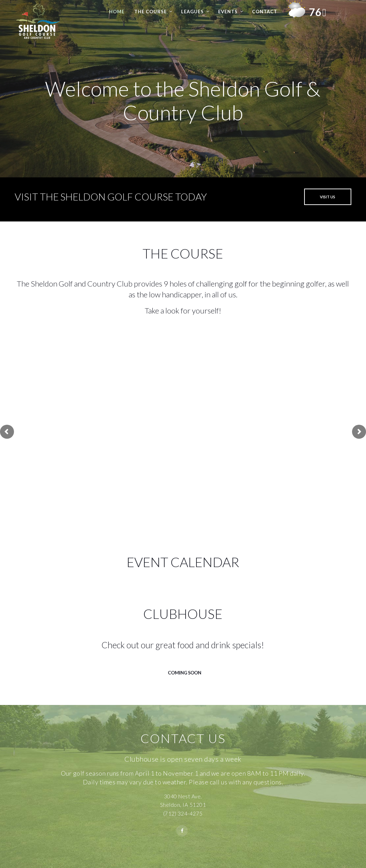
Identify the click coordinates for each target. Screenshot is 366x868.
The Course (150, 12)
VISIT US (328, 197)
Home (117, 12)
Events (228, 12)
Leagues (192, 12)
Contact (265, 12)
